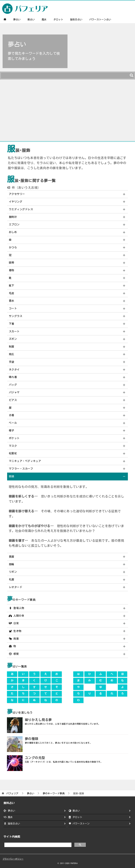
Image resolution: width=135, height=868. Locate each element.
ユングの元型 (35, 758)
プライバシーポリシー (13, 859)
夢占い (17, 20)
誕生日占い (76, 20)
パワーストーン (81, 824)
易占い (31, 20)
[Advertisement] (67, 112)
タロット (58, 20)
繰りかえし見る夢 (38, 720)
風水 (44, 20)
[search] (38, 845)
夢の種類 (32, 739)
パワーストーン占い (100, 20)
